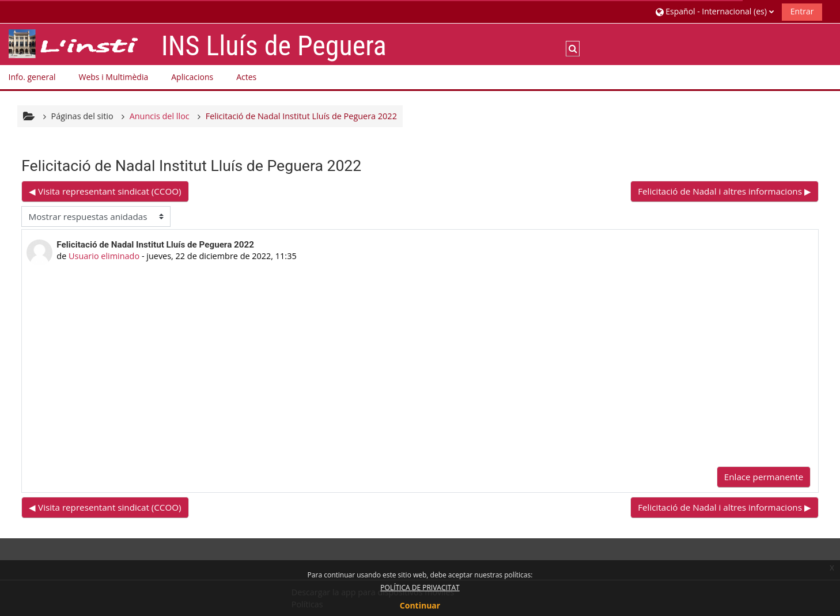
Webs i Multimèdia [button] (113, 77)
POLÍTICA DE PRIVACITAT (420, 588)
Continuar (420, 605)
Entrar (802, 11)
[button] (715, 11)
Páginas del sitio (82, 116)
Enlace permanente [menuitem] (764, 477)
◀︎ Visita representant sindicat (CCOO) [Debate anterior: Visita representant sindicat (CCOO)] (105, 191)
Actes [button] (246, 77)
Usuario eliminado (104, 256)
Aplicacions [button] (192, 77)
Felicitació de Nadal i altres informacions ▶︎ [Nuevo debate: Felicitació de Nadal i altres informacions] (724, 191)
